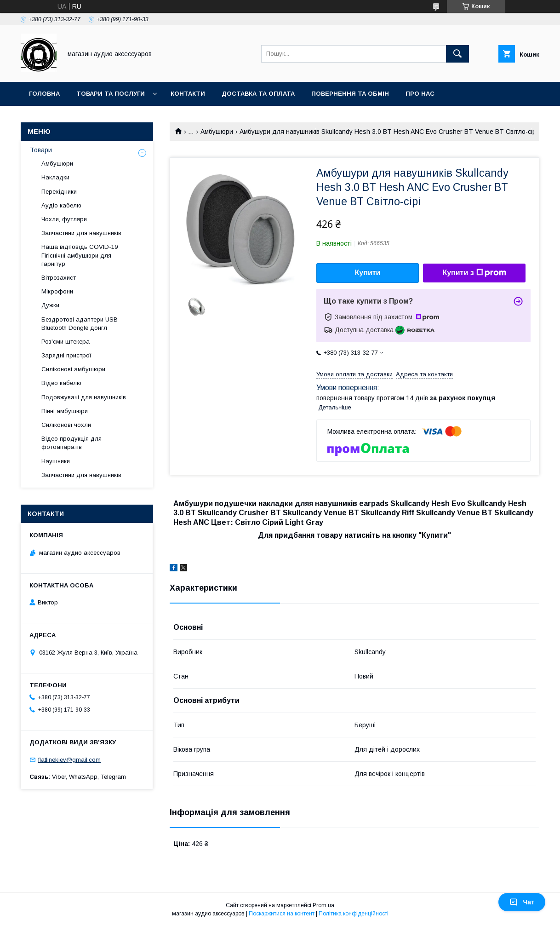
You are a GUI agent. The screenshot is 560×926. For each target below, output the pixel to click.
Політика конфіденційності (354, 914)
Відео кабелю (61, 383)
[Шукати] (457, 54)
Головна (44, 94)
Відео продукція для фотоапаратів (71, 443)
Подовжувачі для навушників (84, 397)
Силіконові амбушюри (73, 369)
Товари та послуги (111, 94)
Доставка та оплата (258, 94)
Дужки (50, 305)
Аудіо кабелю (61, 205)
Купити (368, 273)
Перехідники (59, 192)
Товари (41, 150)
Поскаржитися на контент (282, 914)
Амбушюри (217, 132)
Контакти (188, 94)
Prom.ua (323, 905)
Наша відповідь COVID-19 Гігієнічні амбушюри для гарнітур (80, 255)
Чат (522, 902)
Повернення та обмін (350, 94)
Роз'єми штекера (66, 342)
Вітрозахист (59, 278)
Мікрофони (57, 291)
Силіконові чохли (66, 425)
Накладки (55, 177)
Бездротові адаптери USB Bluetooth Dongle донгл (80, 324)
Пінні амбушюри (65, 411)
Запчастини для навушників (81, 233)
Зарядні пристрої (66, 355)
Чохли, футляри (64, 219)
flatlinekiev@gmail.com (69, 760)
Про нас (420, 94)
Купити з (474, 273)
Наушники (56, 461)
